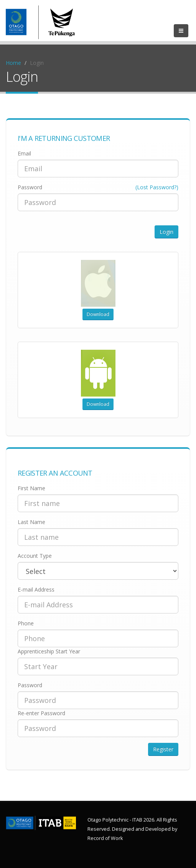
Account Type (35, 556)
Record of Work (105, 838)
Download (98, 314)
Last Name (31, 522)
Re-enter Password (41, 713)
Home (13, 63)
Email (24, 153)
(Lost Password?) (157, 187)
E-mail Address (36, 589)
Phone (26, 623)
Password (30, 187)
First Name (31, 488)
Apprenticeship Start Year (49, 651)
